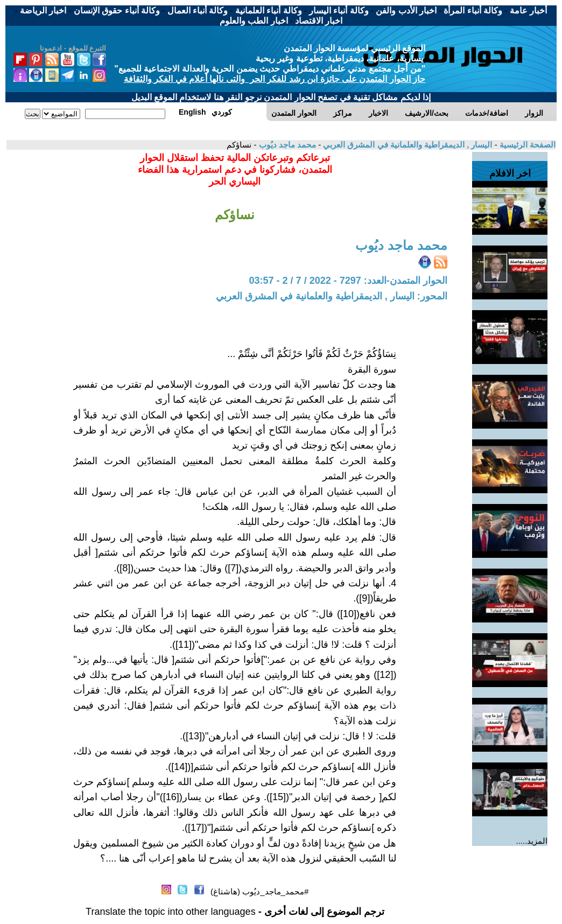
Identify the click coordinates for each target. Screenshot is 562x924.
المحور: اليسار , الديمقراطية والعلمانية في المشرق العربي (332, 296)
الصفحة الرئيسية (526, 145)
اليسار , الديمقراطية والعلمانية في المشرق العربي (406, 145)
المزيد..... (532, 841)
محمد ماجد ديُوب (286, 145)
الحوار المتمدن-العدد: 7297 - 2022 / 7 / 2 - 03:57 (348, 281)
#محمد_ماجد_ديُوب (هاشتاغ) (259, 891)
